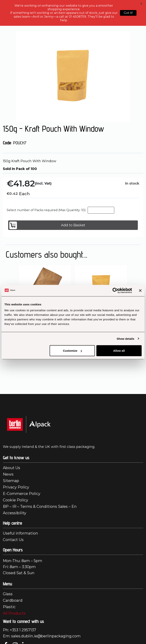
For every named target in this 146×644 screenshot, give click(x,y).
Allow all (119, 351)
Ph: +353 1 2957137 (19, 630)
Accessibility (15, 513)
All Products (14, 613)
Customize (72, 351)
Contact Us (13, 540)
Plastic (9, 607)
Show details (126, 339)
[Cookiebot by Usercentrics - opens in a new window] (115, 290)
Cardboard (13, 600)
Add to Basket (47, 225)
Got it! (128, 13)
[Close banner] (140, 290)
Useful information (20, 533)
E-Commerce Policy (22, 494)
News (8, 474)
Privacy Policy (16, 487)
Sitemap (11, 481)
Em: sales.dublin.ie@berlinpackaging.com (42, 636)
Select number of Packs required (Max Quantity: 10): (46, 210)
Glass (8, 594)
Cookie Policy (15, 500)
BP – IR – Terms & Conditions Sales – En (40, 506)
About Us (12, 468)
